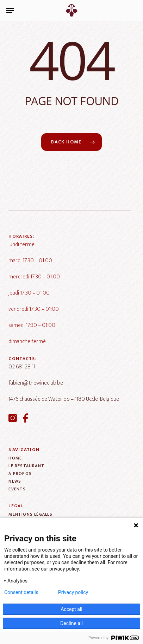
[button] (10, 11)
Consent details (21, 592)
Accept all (71, 609)
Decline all (71, 623)
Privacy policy (73, 592)
